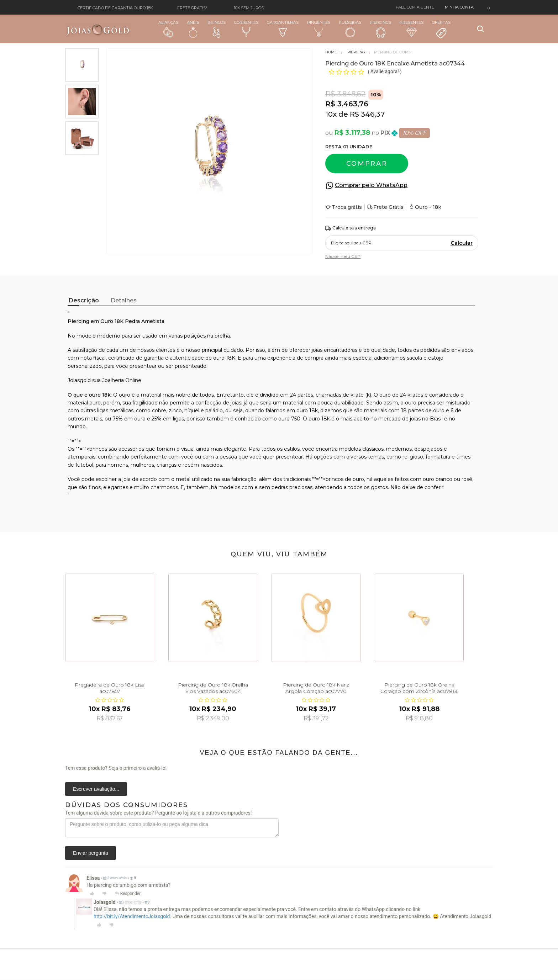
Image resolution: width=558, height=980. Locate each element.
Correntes (246, 28)
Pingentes (319, 28)
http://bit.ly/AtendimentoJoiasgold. (132, 916)
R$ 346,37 (367, 114)
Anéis (193, 29)
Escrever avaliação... (96, 789)
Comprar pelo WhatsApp (371, 185)
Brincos (217, 29)
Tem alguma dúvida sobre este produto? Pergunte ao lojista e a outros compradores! (158, 813)
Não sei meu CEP (343, 256)
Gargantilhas (283, 28)
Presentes (412, 28)
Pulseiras (350, 29)
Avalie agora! (385, 71)
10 (331, 114)
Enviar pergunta (91, 853)
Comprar (367, 164)
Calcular (462, 243)
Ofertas (441, 30)
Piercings (380, 29)
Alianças (168, 29)
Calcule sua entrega (351, 228)
